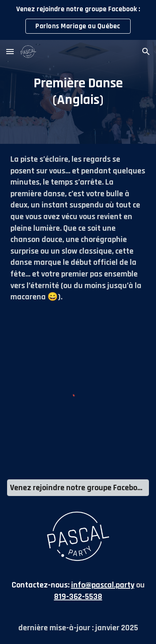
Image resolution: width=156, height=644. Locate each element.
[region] (78, 20)
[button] (10, 51)
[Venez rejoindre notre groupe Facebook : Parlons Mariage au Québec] (78, 488)
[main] (78, 92)
